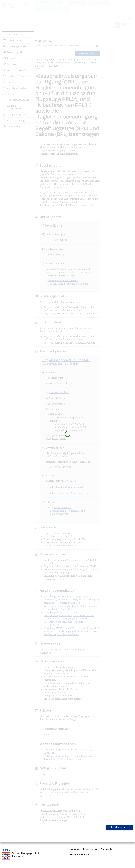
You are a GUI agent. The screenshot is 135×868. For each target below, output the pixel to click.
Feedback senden (119, 827)
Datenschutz (108, 849)
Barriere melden (79, 855)
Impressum (90, 849)
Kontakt (74, 849)
